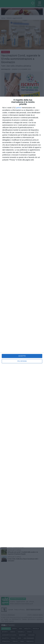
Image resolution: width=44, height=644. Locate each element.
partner (19, 108)
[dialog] (22, 322)
